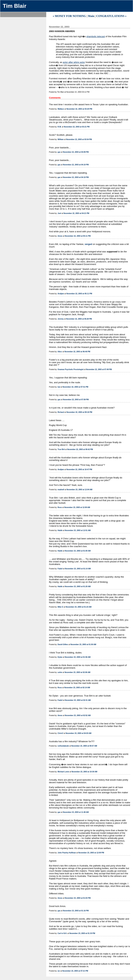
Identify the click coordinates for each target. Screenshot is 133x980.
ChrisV (60, 733)
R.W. (60, 127)
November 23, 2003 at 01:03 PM (78, 898)
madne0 (61, 490)
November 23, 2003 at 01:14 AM (78, 569)
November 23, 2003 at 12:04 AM (80, 490)
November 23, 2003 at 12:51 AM (78, 530)
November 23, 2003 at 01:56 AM (78, 657)
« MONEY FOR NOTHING (69, 16)
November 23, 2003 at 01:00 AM (78, 551)
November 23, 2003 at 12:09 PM (91, 853)
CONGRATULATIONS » (111, 16)
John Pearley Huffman (67, 853)
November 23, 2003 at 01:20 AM (78, 586)
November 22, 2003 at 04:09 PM (76, 152)
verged (88, 244)
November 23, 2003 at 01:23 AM (79, 607)
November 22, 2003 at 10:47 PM (79, 469)
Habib (60, 530)
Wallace (61, 109)
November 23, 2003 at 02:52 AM (78, 715)
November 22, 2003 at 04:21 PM (76, 213)
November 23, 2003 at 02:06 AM (77, 672)
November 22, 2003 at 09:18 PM (79, 412)
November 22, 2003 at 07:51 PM (75, 387)
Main (91, 16)
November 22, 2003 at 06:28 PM (79, 319)
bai (59, 387)
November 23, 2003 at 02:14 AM (77, 688)
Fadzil (60, 569)
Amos (60, 236)
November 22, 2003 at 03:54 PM (79, 139)
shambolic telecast (96, 36)
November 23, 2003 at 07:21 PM (75, 971)
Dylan (60, 657)
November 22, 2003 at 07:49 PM (99, 369)
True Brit (61, 449)
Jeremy (61, 319)
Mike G (61, 607)
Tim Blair (15, 6)
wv (59, 971)
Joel (59, 213)
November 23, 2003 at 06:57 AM (84, 746)
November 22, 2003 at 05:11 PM (78, 236)
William (61, 139)
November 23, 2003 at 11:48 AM (76, 812)
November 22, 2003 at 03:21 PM (77, 127)
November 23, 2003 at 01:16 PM (76, 911)
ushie (60, 672)
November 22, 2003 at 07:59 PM (76, 400)
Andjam (61, 294)
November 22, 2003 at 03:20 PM (79, 109)
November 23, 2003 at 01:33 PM (82, 933)
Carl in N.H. (62, 933)
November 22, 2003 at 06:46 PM (77, 352)
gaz (59, 152)
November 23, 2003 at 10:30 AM (84, 772)
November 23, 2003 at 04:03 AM (79, 733)
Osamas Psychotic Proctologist (71, 369)
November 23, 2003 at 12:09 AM (77, 507)
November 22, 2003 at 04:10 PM (76, 165)
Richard (61, 412)
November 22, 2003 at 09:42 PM (80, 449)
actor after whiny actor (74, 62)
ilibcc (60, 352)
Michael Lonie (63, 772)
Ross (60, 507)
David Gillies (63, 644)
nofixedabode (63, 746)
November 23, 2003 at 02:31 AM (78, 700)
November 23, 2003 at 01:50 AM (83, 644)
